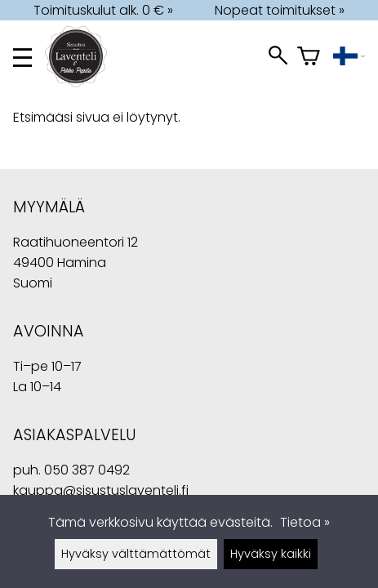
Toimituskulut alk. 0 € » (103, 10)
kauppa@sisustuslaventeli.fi (101, 490)
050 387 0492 (87, 470)
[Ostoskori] (309, 58)
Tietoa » (305, 522)
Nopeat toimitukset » (280, 10)
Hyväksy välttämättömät (136, 554)
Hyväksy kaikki (271, 554)
